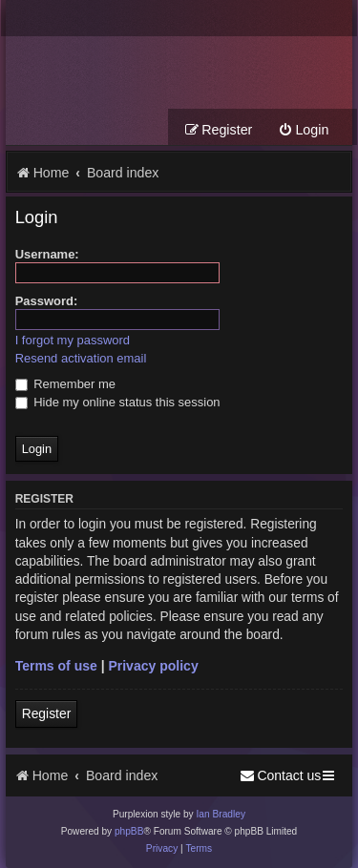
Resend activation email (81, 358)
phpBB (129, 831)
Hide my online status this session (118, 402)
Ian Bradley (221, 814)
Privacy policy (153, 666)
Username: (47, 254)
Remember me (65, 384)
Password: (47, 301)
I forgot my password (73, 340)
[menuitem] (303, 130)
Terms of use (56, 666)
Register (47, 713)
